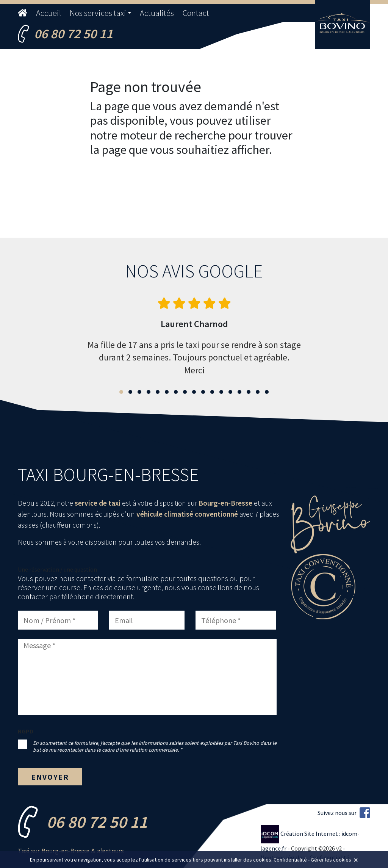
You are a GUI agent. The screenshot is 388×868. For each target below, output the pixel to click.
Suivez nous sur (344, 813)
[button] (121, 392)
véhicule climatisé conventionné (187, 514)
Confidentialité (290, 860)
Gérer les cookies (331, 860)
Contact (196, 13)
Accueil (48, 13)
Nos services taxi (98, 13)
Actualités (157, 13)
